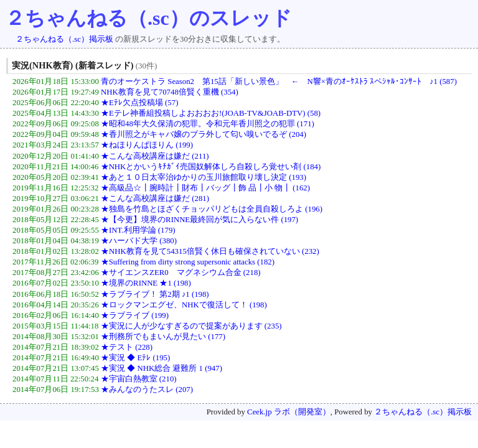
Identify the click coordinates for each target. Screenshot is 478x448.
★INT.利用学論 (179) (138, 230)
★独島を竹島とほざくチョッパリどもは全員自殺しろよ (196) (212, 209)
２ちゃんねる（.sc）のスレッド (148, 18)
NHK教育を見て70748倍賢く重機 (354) (170, 92)
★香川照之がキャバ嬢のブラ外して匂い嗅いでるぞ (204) (204, 134)
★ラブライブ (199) (135, 315)
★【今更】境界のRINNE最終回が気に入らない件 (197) (199, 220)
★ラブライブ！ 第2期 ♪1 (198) (155, 294)
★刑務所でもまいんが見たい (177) (163, 337)
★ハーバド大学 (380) (139, 241)
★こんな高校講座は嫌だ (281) (155, 198)
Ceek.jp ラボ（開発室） (289, 412)
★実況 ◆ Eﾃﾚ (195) (135, 358)
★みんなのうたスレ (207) (147, 390)
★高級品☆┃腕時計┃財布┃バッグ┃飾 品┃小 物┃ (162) (205, 188)
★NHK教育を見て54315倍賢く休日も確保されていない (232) (210, 251)
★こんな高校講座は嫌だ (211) (155, 156)
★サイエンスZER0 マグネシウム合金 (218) (181, 273)
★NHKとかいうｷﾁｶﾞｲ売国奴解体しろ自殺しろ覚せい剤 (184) (211, 167)
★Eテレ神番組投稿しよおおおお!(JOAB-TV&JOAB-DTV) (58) (211, 113)
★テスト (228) (127, 347)
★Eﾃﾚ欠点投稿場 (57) (139, 103)
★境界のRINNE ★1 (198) (146, 283)
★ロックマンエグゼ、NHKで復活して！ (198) (184, 305)
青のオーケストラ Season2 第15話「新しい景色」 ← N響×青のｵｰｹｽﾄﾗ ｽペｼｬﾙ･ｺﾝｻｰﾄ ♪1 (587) (279, 82)
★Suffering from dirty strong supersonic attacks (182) (188, 262)
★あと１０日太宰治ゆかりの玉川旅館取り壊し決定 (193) (204, 177)
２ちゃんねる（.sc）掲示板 (64, 39)
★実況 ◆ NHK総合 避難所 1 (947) (162, 368)
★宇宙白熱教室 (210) (139, 379)
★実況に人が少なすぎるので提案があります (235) (191, 326)
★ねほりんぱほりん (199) (147, 145)
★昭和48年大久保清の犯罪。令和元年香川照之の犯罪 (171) (208, 124)
